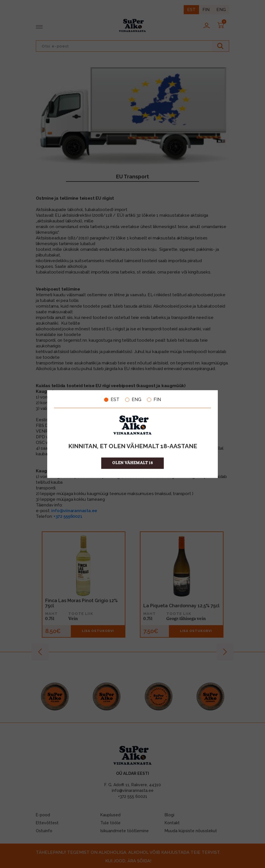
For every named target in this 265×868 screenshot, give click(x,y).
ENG (133, 400)
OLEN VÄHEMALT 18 (133, 463)
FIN (154, 400)
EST (112, 400)
